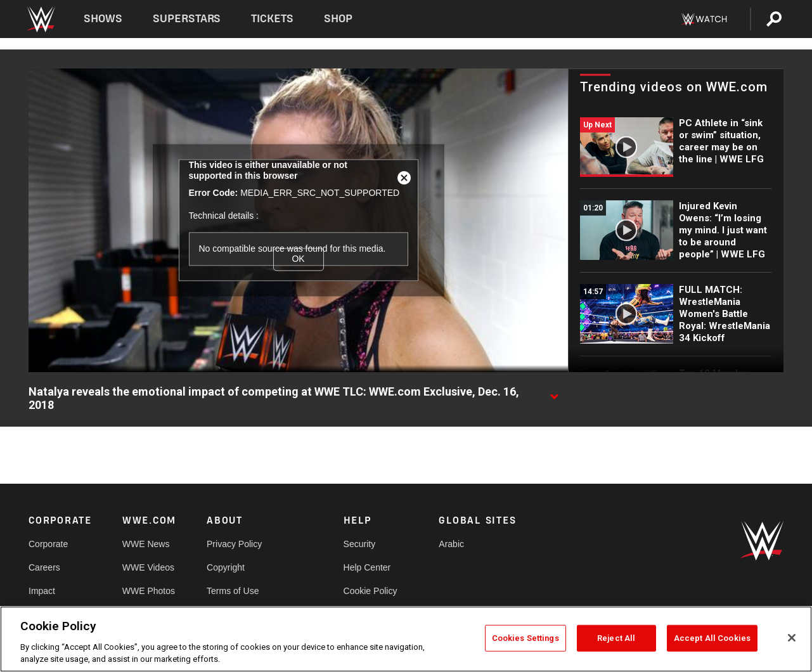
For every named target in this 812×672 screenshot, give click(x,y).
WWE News (146, 544)
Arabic (451, 544)
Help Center (367, 567)
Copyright (226, 567)
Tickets (272, 19)
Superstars (187, 19)
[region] (406, 639)
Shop (338, 19)
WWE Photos (149, 591)
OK (298, 259)
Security (360, 544)
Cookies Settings (525, 638)
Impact (42, 591)
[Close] (792, 638)
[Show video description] (554, 392)
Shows (103, 19)
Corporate (48, 544)
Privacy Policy (234, 544)
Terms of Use (233, 591)
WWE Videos (148, 567)
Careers (44, 567)
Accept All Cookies (712, 638)
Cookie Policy (371, 591)
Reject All (616, 638)
